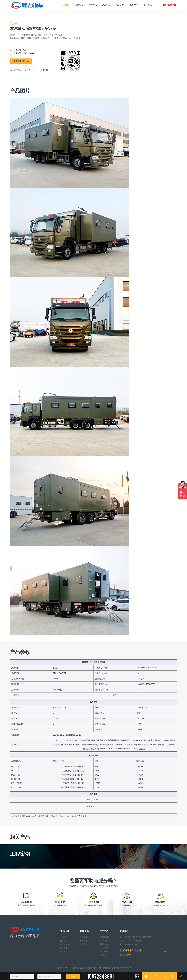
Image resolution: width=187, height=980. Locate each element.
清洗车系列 (104, 937)
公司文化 (64, 948)
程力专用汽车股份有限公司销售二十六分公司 (89, 968)
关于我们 (79, 5)
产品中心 (106, 5)
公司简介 (64, 937)
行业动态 (84, 941)
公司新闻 (84, 937)
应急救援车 (104, 951)
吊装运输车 (104, 948)
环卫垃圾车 (104, 941)
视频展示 (134, 5)
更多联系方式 (127, 955)
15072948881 (131, 950)
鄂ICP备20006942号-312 (123, 968)
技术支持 (84, 944)
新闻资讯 (93, 5)
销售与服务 (65, 944)
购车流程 (64, 951)
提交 (73, 977)
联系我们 (148, 5)
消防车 (103, 955)
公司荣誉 (64, 941)
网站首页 (65, 5)
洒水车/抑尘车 (105, 944)
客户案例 (120, 5)
